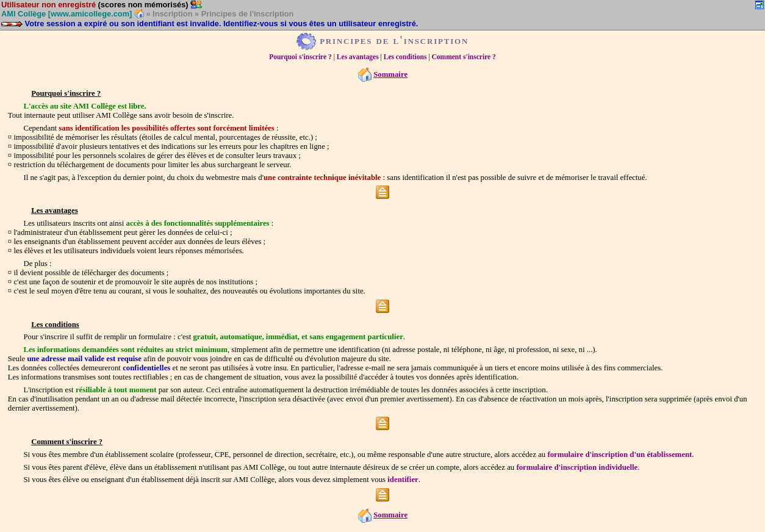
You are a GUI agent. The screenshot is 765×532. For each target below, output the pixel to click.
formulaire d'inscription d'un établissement (620, 455)
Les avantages (358, 57)
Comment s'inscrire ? (464, 57)
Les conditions (405, 57)
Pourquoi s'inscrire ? (300, 57)
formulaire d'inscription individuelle (577, 467)
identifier (403, 480)
